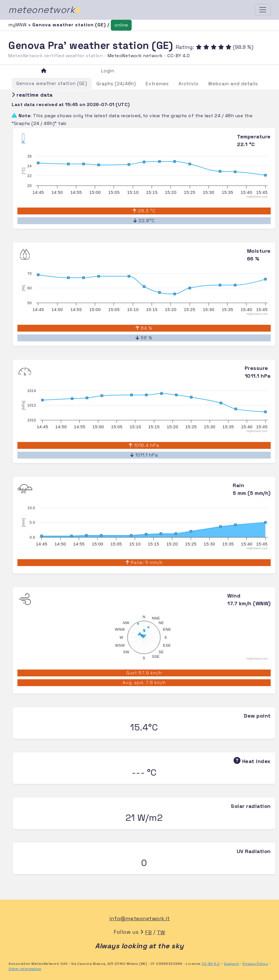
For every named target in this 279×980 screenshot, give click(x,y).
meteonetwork (44, 10)
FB (148, 932)
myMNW (18, 25)
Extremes (157, 84)
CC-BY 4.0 (179, 56)
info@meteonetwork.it (139, 918)
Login (108, 71)
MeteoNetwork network (135, 56)
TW (161, 932)
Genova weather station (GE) (52, 83)
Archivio (188, 84)
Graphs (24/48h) (116, 84)
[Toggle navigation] (263, 10)
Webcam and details (233, 84)
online (121, 25)
